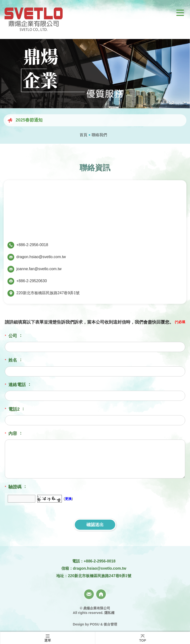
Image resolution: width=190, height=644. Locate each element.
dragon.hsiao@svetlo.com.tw (41, 257)
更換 (68, 499)
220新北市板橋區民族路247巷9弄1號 (48, 293)
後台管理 (110, 624)
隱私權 (109, 613)
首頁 (83, 135)
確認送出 (95, 525)
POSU (95, 624)
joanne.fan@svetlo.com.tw (39, 269)
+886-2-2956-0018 (32, 245)
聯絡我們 (99, 135)
